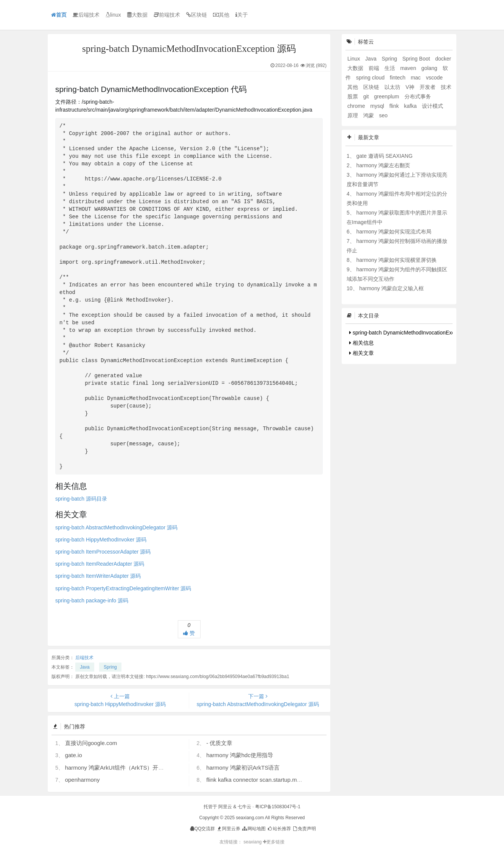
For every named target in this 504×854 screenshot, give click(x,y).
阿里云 (225, 807)
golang (430, 68)
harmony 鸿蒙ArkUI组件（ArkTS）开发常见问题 (126, 768)
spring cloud (371, 78)
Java (85, 667)
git (367, 96)
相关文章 (362, 353)
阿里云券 (228, 829)
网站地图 (253, 829)
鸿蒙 (369, 115)
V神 (411, 87)
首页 (59, 15)
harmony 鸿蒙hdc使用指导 (240, 755)
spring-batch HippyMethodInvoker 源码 (101, 540)
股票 (353, 96)
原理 (353, 115)
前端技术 (167, 15)
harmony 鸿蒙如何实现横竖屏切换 (397, 260)
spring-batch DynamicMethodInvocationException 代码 (415, 333)
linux (113, 15)
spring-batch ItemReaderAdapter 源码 (100, 564)
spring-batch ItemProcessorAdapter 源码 (103, 552)
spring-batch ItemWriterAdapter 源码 (98, 576)
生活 (390, 68)
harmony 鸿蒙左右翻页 (383, 165)
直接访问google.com (91, 743)
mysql (378, 106)
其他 (221, 15)
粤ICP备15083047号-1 (278, 807)
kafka (411, 106)
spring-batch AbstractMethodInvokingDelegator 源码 (116, 527)
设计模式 (432, 106)
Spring (110, 667)
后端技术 (86, 15)
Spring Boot (417, 59)
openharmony (82, 780)
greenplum (387, 96)
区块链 (197, 15)
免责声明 (304, 829)
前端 (375, 68)
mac (416, 78)
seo (383, 115)
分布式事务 (418, 96)
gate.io (74, 755)
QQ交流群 (203, 829)
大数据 (137, 15)
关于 (242, 15)
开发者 (428, 87)
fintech (398, 78)
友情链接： (231, 842)
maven (409, 68)
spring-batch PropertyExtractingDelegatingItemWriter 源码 (123, 588)
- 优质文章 (219, 743)
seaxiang (253, 842)
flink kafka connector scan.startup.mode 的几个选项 (271, 780)
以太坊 (393, 87)
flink (395, 106)
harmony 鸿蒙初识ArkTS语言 (243, 768)
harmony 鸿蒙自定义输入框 (391, 288)
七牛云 (244, 807)
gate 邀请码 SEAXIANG (385, 156)
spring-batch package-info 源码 (92, 600)
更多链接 (274, 842)
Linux (354, 59)
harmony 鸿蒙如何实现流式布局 (394, 232)
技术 (446, 87)
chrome (357, 106)
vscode (434, 78)
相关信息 (362, 343)
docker (443, 59)
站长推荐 (279, 829)
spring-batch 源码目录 (81, 499)
